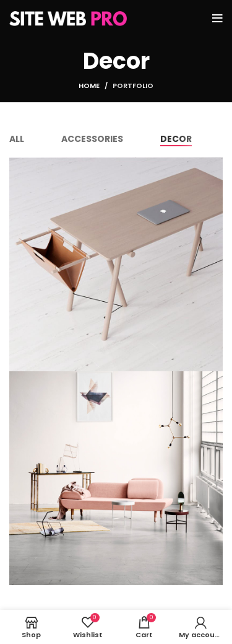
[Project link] (116, 264)
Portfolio (133, 86)
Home (89, 86)
